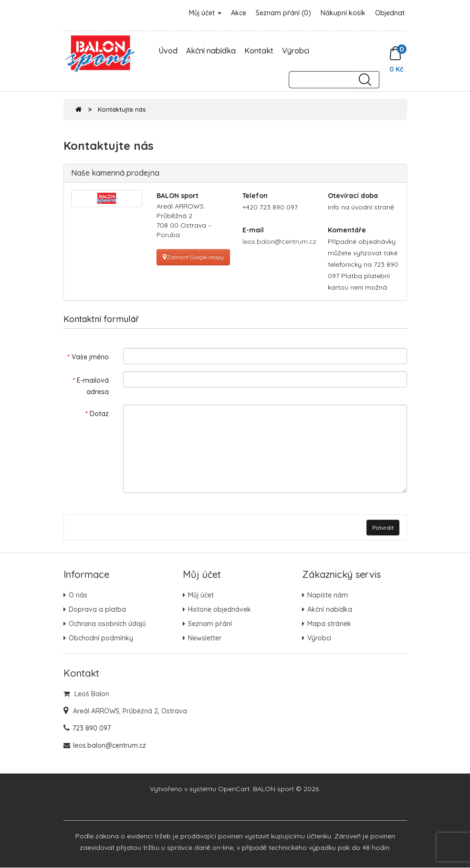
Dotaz (99, 414)
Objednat (390, 13)
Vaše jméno (90, 357)
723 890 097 (92, 729)
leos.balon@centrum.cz (279, 241)
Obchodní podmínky (101, 638)
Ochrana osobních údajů (107, 624)
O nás (78, 596)
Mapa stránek (329, 624)
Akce (239, 13)
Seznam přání (210, 624)
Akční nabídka (211, 51)
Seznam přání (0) (283, 13)
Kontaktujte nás (122, 109)
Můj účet (205, 13)
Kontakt (259, 51)
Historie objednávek (219, 610)
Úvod (168, 51)
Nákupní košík (343, 13)
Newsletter (205, 638)
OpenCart (234, 789)
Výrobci (296, 51)
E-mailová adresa (93, 386)
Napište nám (328, 596)
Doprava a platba (97, 610)
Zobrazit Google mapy (193, 257)
